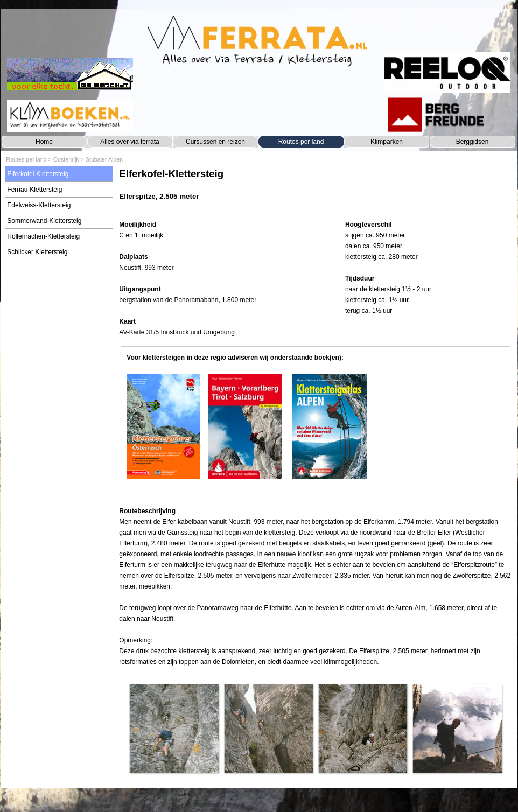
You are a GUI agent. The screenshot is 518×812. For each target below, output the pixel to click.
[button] (174, 728)
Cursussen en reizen (215, 142)
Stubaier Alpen (104, 159)
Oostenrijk (66, 159)
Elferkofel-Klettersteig (38, 174)
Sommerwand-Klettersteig (44, 221)
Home (44, 142)
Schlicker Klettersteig (37, 252)
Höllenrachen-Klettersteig (43, 236)
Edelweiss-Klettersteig (39, 205)
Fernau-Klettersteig (34, 190)
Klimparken (387, 142)
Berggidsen (472, 142)
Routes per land (301, 142)
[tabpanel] (315, 190)
